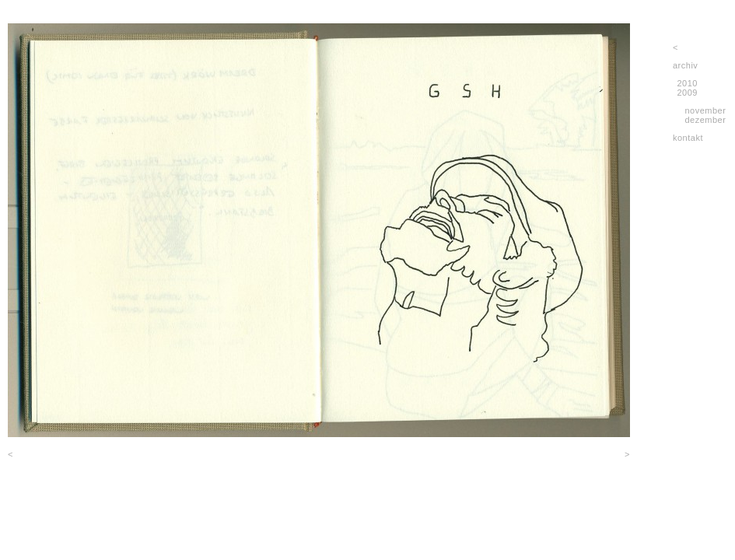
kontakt (688, 138)
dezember (705, 120)
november (705, 110)
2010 (688, 83)
